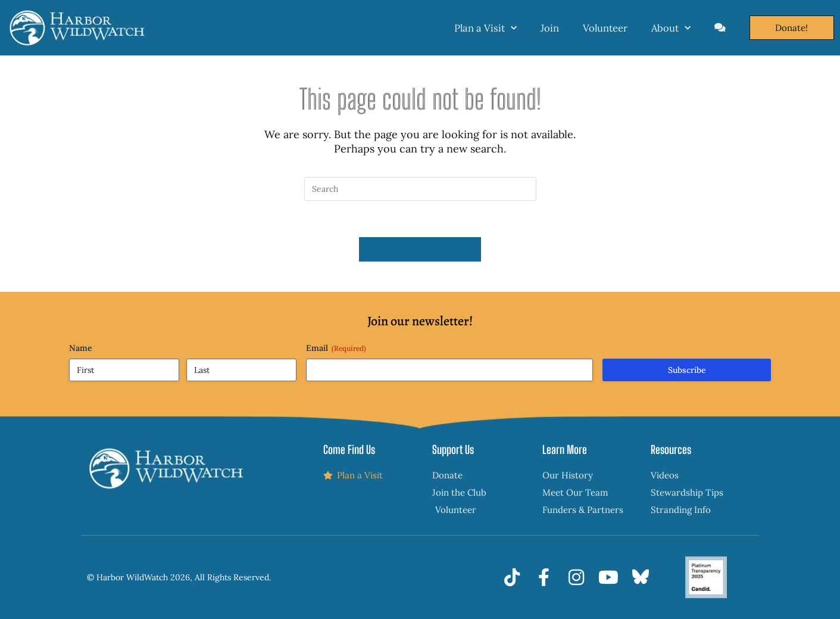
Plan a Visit (485, 28)
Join (550, 28)
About (671, 28)
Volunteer (605, 28)
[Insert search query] (420, 189)
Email (336, 348)
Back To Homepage (420, 249)
